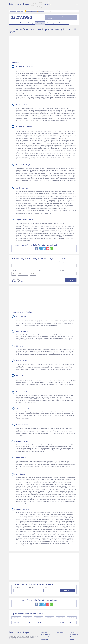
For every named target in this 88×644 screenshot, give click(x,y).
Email (46, 588)
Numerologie (47, 5)
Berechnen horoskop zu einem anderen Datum (59, 18)
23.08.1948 (38, 623)
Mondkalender (60, 633)
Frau (22, 281)
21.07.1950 (50, 618)
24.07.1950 (16, 618)
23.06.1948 (61, 623)
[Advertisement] (44, 50)
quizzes (72, 640)
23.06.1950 (72, 618)
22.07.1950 (27, 618)
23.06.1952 (72, 623)
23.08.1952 (50, 623)
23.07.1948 (16, 623)
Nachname (15, 262)
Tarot (72, 638)
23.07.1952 (27, 623)
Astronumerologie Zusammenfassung (22, 23)
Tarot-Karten (47, 7)
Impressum (44, 633)
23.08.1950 (61, 618)
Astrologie (47, 2)
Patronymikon (64, 262)
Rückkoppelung (45, 635)
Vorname (42, 262)
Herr (15, 281)
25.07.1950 (38, 618)
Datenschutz (44, 640)
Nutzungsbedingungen (47, 638)
